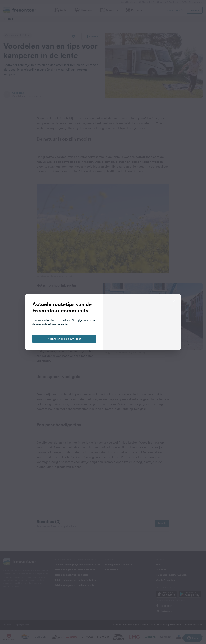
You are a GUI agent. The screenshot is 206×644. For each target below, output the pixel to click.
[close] (174, 301)
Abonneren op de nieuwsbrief (64, 339)
